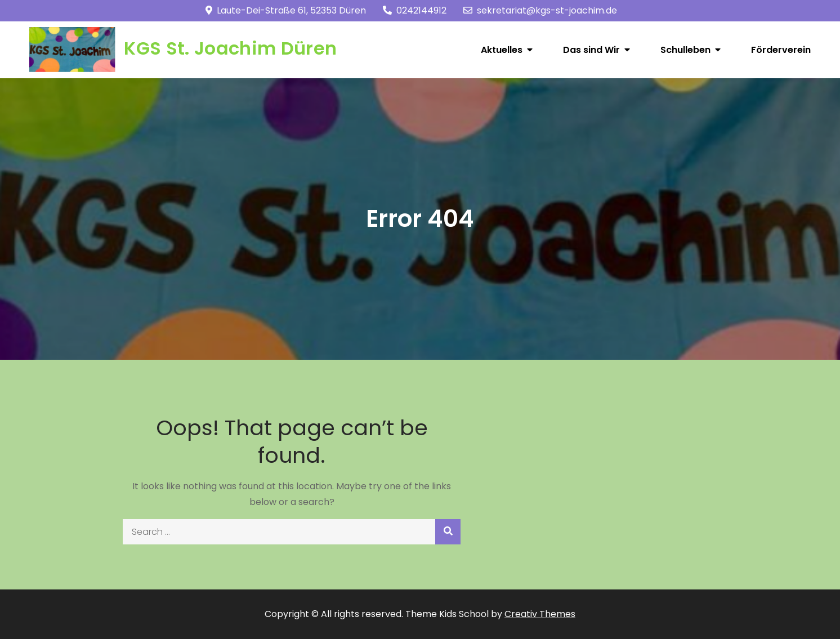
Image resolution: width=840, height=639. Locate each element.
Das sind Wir (591, 50)
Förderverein (781, 50)
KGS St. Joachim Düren (230, 48)
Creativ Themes (540, 614)
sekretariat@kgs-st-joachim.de (540, 10)
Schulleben (685, 50)
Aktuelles (502, 50)
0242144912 (415, 10)
